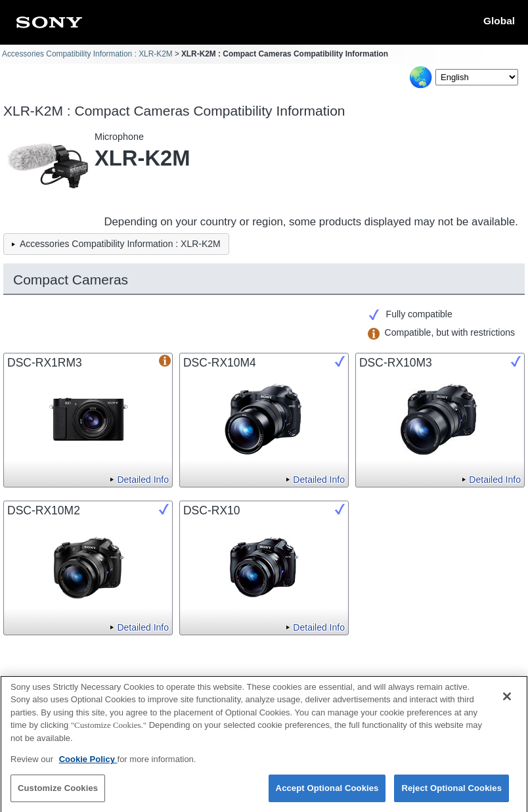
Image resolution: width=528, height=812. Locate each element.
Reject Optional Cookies (451, 793)
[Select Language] (477, 77)
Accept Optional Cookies (327, 793)
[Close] (507, 702)
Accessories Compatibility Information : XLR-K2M (87, 54)
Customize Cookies (58, 793)
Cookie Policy (88, 764)
